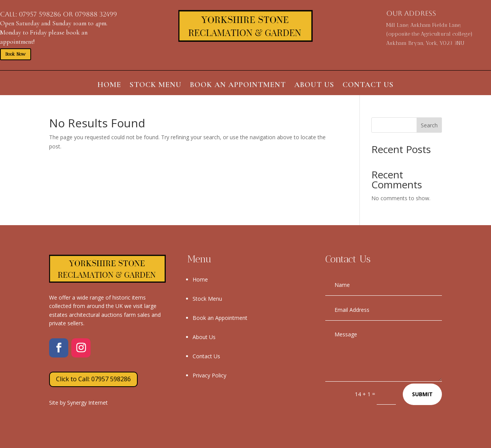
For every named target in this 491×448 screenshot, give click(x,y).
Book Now (16, 54)
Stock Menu (156, 86)
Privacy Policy (209, 375)
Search (429, 125)
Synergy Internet (87, 403)
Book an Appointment (238, 86)
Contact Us (368, 86)
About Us (314, 86)
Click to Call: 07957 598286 (93, 379)
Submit (422, 394)
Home (109, 86)
